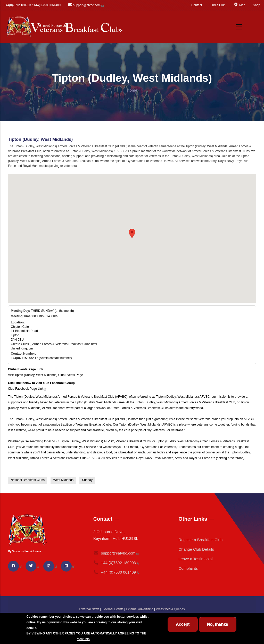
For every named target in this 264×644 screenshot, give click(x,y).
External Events (113, 609)
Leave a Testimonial (195, 559)
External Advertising (140, 609)
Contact (197, 5)
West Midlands (63, 480)
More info (83, 639)
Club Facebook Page (27, 389)
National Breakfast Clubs (28, 480)
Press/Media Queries (170, 609)
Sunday (87, 480)
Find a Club (217, 5)
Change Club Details (196, 549)
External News (89, 609)
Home (132, 90)
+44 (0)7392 (117, 563)
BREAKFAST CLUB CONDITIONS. (51, 639)
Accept (183, 624)
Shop (257, 5)
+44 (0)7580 (117, 572)
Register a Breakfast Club (200, 540)
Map (239, 5)
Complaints (188, 568)
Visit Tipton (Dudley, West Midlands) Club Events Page (46, 375)
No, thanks (218, 624)
